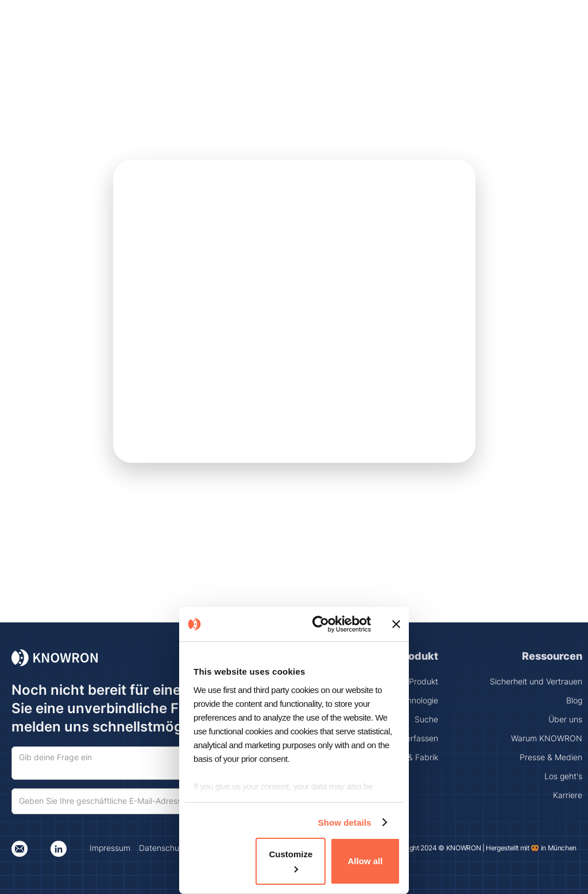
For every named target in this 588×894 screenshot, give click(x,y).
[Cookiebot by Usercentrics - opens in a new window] (323, 624)
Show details (345, 823)
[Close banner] (396, 624)
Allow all (365, 861)
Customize (291, 861)
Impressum (110, 848)
